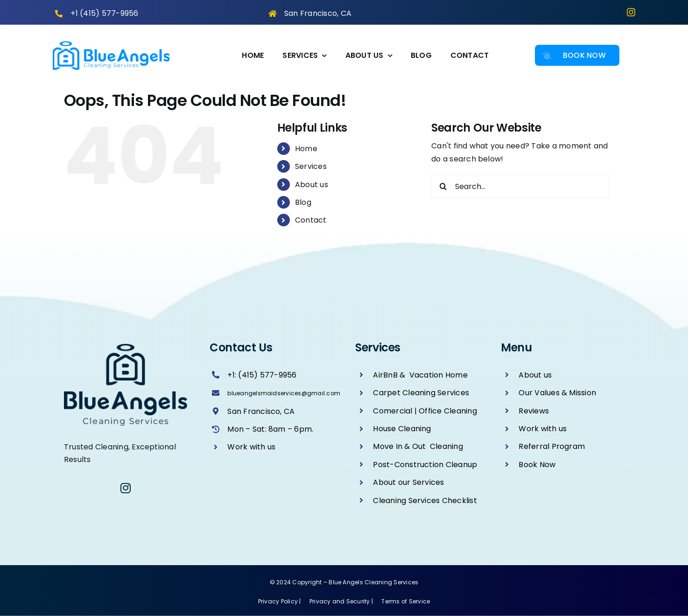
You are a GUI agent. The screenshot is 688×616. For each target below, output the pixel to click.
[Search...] (520, 186)
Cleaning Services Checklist (425, 500)
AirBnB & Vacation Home (420, 375)
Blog (303, 202)
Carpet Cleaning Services (421, 393)
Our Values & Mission (557, 393)
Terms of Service (406, 601)
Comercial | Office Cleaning (425, 411)
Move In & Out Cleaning (418, 446)
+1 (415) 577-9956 (104, 13)
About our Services (408, 482)
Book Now (537, 465)
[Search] (443, 186)
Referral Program (552, 446)
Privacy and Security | (342, 601)
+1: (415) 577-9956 (262, 375)
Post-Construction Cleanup (425, 465)
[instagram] (631, 12)
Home (306, 149)
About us (312, 185)
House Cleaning (402, 429)
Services (311, 166)
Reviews (534, 411)
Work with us (251, 447)
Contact (311, 220)
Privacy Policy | (280, 601)
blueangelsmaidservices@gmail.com (284, 393)
